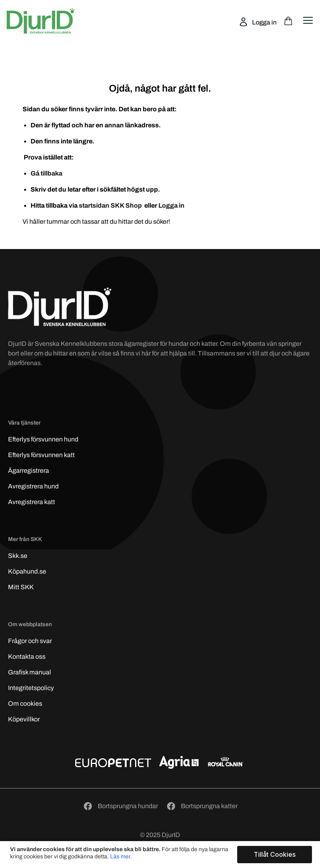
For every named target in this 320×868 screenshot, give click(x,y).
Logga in (264, 22)
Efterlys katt (41, 455)
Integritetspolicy (31, 688)
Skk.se (18, 556)
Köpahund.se (27, 571)
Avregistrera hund (33, 486)
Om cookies (25, 704)
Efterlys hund (43, 439)
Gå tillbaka (46, 173)
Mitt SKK (21, 587)
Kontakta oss (27, 657)
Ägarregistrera (29, 471)
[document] (161, 855)
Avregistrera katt (32, 502)
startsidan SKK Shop (111, 205)
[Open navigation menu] (308, 20)
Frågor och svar (30, 641)
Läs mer (120, 857)
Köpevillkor (24, 719)
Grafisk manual (30, 672)
